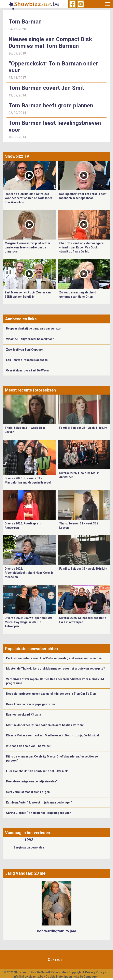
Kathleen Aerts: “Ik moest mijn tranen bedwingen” (39, 802)
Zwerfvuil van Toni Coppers (24, 350)
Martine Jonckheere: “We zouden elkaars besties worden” (45, 725)
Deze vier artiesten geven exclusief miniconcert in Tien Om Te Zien (51, 694)
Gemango (90, 977)
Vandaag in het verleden (27, 833)
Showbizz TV (17, 156)
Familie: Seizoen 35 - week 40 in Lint (83, 569)
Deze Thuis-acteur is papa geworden (31, 704)
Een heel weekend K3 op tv (24, 715)
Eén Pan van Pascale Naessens (27, 360)
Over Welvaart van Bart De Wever (28, 370)
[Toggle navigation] (107, 4)
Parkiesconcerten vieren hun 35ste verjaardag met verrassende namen (54, 658)
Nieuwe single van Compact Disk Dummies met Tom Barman (50, 43)
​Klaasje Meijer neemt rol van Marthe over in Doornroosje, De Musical (53, 735)
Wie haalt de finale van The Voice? (29, 746)
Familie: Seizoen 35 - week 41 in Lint (83, 428)
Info (63, 972)
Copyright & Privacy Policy (86, 972)
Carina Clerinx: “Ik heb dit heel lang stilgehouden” (39, 813)
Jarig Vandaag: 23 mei (26, 873)
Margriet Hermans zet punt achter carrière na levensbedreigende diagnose (27, 247)
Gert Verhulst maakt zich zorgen (28, 792)
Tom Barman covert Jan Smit (46, 88)
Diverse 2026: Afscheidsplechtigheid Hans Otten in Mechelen (29, 573)
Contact (55, 960)
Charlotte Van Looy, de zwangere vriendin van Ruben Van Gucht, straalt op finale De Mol (81, 247)
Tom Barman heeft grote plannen (51, 105)
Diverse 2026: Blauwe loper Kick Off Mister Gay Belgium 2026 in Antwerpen (28, 622)
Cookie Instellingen (59, 977)
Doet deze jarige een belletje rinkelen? (32, 781)
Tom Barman (25, 22)
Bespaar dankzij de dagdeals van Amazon (34, 328)
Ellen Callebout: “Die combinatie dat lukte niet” (37, 771)
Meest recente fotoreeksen (30, 390)
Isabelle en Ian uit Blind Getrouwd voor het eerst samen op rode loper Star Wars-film (28, 198)
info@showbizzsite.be (28, 977)
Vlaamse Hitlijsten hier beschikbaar (30, 339)
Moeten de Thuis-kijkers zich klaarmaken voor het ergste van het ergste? (55, 669)
